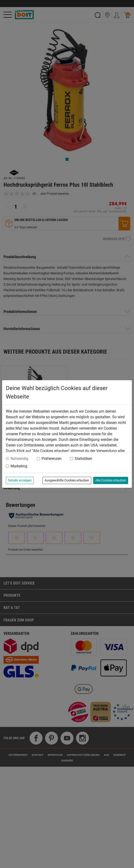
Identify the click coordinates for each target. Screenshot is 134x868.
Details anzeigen (20, 480)
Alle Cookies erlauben (111, 480)
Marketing (19, 466)
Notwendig (19, 459)
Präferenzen (52, 459)
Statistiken (83, 459)
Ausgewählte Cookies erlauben (67, 480)
